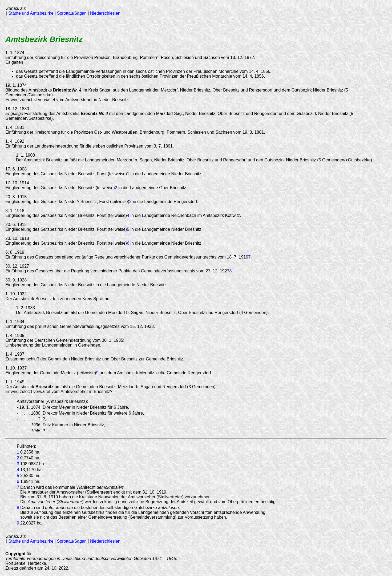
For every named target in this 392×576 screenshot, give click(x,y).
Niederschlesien (105, 13)
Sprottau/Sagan (72, 13)
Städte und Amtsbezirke (31, 13)
